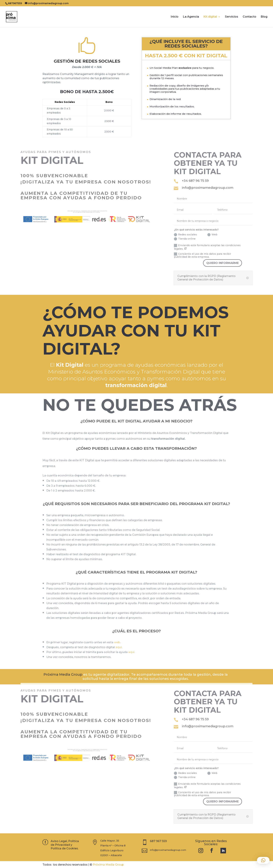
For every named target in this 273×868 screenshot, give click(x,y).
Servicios (232, 17)
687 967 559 (158, 841)
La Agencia (191, 17)
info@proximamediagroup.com (208, 181)
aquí (119, 647)
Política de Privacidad (65, 843)
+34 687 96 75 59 (195, 174)
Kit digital (210, 17)
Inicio (175, 17)
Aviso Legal (59, 841)
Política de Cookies (64, 848)
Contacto (249, 17)
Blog (264, 17)
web (117, 642)
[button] (263, 860)
